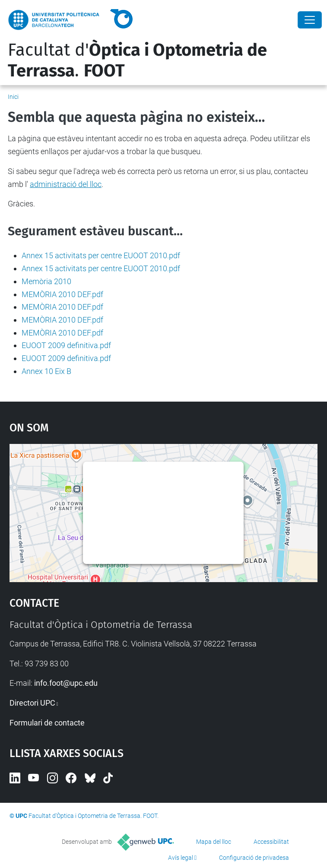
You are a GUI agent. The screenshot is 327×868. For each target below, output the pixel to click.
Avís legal (181, 858)
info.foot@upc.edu (66, 683)
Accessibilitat (271, 842)
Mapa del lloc (214, 842)
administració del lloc (66, 184)
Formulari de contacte (47, 723)
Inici (13, 97)
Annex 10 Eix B (46, 371)
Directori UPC (32, 703)
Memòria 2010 (46, 281)
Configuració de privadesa (254, 858)
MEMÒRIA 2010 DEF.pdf (62, 294)
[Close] (310, 20)
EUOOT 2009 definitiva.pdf (66, 345)
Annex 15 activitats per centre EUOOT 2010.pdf (101, 255)
